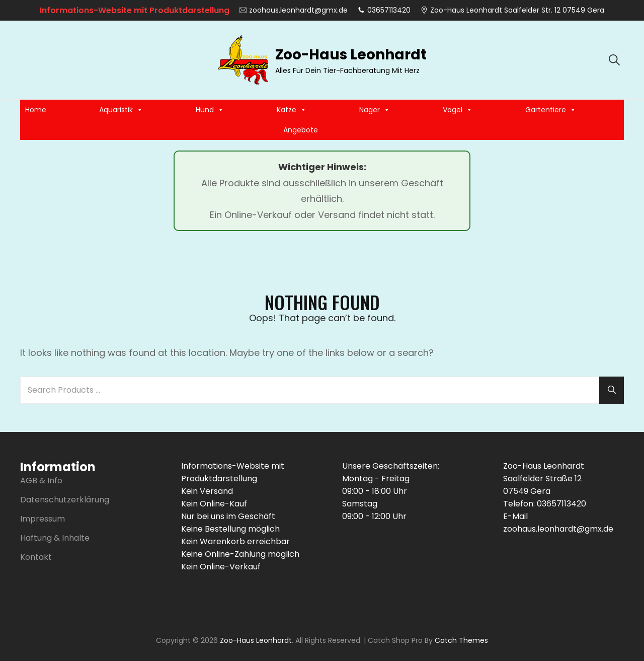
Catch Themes (461, 640)
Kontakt (36, 557)
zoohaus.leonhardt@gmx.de (294, 10)
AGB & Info (41, 481)
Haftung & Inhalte (55, 538)
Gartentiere (551, 110)
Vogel (458, 110)
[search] (614, 60)
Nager (375, 110)
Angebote (301, 130)
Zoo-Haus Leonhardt (351, 55)
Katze (292, 110)
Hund (210, 110)
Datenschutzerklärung (65, 500)
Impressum (43, 519)
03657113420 (384, 10)
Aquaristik (121, 110)
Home (36, 110)
